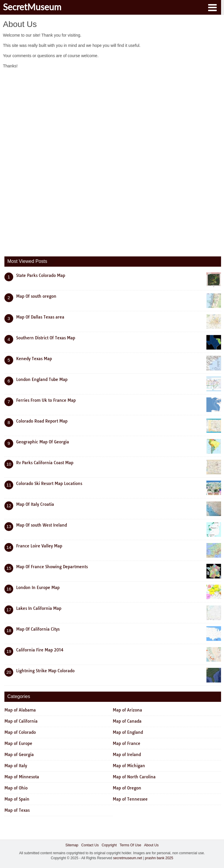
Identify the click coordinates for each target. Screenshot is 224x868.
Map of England (128, 732)
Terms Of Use (130, 845)
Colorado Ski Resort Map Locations (49, 484)
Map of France (127, 743)
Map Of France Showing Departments (52, 567)
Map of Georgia (19, 755)
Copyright (109, 845)
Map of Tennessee (130, 799)
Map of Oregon (127, 788)
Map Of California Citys (38, 629)
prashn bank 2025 (159, 858)
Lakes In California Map (39, 608)
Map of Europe (18, 743)
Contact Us (90, 845)
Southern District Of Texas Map (46, 338)
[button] (212, 7)
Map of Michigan (129, 766)
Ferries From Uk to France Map (46, 400)
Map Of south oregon (36, 296)
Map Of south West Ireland (42, 525)
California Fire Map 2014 (40, 650)
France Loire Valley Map (39, 546)
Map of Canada (127, 721)
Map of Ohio (16, 788)
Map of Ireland (127, 755)
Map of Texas (17, 810)
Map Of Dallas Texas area (40, 317)
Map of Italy (16, 766)
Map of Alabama (20, 710)
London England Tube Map (42, 379)
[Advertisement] (48, 161)
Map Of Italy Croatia (35, 504)
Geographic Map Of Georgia (43, 442)
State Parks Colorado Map (41, 275)
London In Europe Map (38, 588)
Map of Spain (17, 799)
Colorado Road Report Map (42, 421)
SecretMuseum (32, 7)
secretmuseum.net (128, 858)
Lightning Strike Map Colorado (45, 671)
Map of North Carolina (134, 777)
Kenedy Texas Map (34, 359)
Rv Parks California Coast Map (45, 463)
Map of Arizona (127, 710)
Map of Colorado (20, 732)
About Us (151, 845)
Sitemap (72, 845)
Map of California (21, 721)
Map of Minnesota (22, 777)
